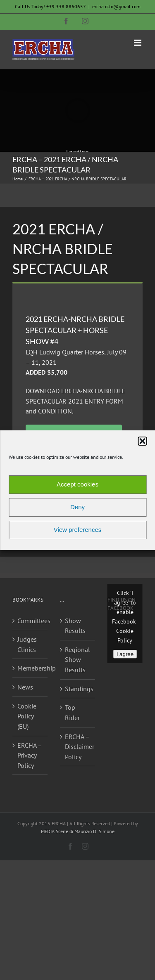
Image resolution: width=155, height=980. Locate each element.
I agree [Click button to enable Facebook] (125, 654)
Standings (78, 689)
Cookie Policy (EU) (27, 716)
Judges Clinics (27, 644)
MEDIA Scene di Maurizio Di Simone (78, 831)
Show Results (75, 626)
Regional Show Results (77, 660)
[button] (142, 441)
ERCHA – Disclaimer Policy (78, 747)
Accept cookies (77, 484)
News (25, 687)
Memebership (30, 668)
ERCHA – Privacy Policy (30, 755)
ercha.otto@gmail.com (116, 6)
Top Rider (72, 712)
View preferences (78, 530)
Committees (30, 621)
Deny (77, 507)
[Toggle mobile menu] (138, 43)
